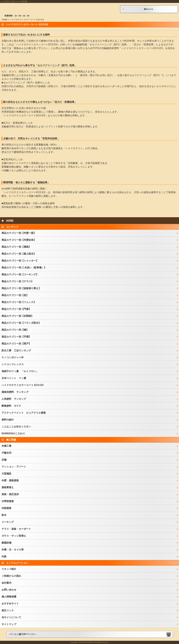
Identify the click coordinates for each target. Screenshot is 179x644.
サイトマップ (9, 624)
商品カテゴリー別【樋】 (15, 330)
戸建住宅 (6, 453)
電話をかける (148, 9)
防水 (4, 515)
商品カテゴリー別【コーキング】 (20, 274)
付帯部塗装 (8, 501)
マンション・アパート (14, 467)
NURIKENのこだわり (13, 433)
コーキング (8, 522)
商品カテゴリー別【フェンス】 (19, 302)
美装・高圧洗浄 (10, 494)
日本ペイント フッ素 (14, 378)
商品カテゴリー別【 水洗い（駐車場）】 (24, 268)
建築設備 (6, 543)
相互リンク (8, 610)
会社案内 (6, 583)
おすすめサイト (10, 604)
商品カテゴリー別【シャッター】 (20, 261)
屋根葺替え (8, 487)
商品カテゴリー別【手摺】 (16, 337)
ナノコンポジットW (13, 357)
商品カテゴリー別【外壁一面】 (19, 233)
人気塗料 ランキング (14, 399)
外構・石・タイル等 (13, 550)
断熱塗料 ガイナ (11, 406)
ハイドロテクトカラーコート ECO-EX (23, 385)
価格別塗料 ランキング (15, 392)
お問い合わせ (9, 590)
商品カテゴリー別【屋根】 (16, 247)
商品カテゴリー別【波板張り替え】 (21, 288)
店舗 (4, 460)
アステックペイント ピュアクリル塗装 (24, 413)
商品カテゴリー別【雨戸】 (16, 344)
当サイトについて (11, 617)
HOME (5, 20)
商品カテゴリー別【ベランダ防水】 (21, 323)
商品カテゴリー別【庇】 (15, 295)
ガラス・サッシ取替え (14, 536)
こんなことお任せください (16, 427)
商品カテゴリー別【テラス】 (18, 281)
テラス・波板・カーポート (16, 529)
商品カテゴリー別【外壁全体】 (19, 240)
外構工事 (6, 446)
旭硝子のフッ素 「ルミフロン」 (20, 371)
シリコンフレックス (13, 364)
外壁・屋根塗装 (10, 480)
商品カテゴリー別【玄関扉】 (18, 316)
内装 (4, 557)
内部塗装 (6, 508)
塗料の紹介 (8, 420)
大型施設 (6, 474)
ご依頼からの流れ (11, 576)
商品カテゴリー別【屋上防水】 (19, 254)
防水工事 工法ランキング (16, 350)
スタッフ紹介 (9, 569)
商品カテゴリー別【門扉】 (16, 309)
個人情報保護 (9, 597)
